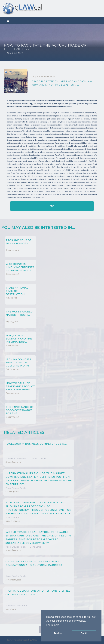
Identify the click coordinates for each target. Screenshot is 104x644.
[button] (8, 20)
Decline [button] (58, 633)
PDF (52, 206)
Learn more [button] (53, 625)
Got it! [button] (84, 633)
